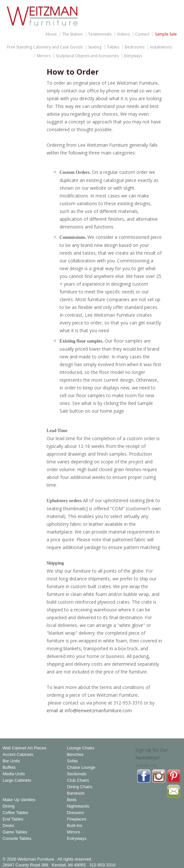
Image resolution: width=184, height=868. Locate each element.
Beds (72, 800)
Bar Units (11, 761)
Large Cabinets (17, 780)
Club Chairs (78, 780)
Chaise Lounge (81, 767)
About (51, 34)
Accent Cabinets (18, 755)
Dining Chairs (80, 787)
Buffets (9, 767)
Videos (123, 34)
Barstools (76, 793)
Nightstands (78, 806)
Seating (95, 47)
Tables (113, 47)
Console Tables (17, 839)
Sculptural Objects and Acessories (87, 56)
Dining (9, 806)
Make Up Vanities (19, 800)
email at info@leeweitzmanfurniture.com (89, 710)
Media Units (14, 774)
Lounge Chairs (81, 748)
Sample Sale (166, 34)
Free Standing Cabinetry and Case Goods (45, 47)
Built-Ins (75, 826)
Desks (8, 826)
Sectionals (77, 774)
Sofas (72, 761)
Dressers (75, 813)
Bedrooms (135, 47)
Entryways (133, 56)
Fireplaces (77, 819)
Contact (142, 34)
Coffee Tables (15, 813)
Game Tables (15, 832)
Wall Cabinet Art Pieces (24, 748)
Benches (75, 755)
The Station (72, 34)
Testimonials (100, 34)
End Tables (13, 819)
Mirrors (44, 56)
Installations (161, 47)
